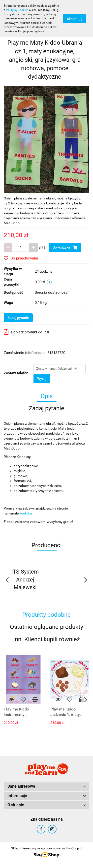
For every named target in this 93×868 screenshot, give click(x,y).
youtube (26, 513)
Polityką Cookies (17, 10)
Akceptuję (75, 19)
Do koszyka (65, 247)
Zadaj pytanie (18, 318)
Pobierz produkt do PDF (27, 332)
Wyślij (42, 379)
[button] (46, 787)
